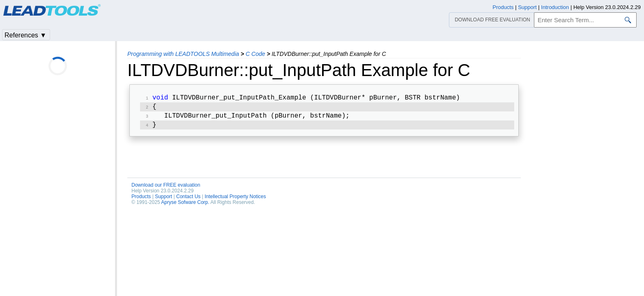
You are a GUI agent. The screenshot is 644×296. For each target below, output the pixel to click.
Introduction (555, 7)
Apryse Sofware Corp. (185, 206)
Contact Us (188, 200)
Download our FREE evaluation (166, 188)
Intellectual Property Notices (235, 200)
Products (141, 200)
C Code (255, 54)
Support (163, 200)
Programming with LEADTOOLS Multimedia (183, 54)
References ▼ (25, 35)
